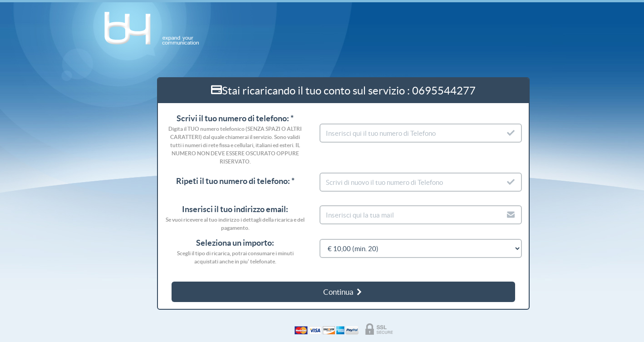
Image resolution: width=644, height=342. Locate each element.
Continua (343, 292)
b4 (156, 29)
